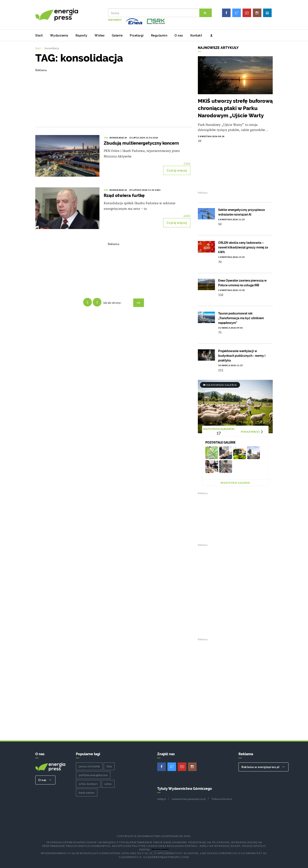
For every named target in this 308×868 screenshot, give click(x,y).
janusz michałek (89, 766)
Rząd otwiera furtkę (124, 195)
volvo (108, 783)
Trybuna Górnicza (222, 798)
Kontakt (196, 35)
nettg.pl (161, 798)
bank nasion (87, 792)
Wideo (100, 35)
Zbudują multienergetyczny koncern (141, 143)
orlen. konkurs (88, 783)
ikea (109, 766)
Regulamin (159, 35)
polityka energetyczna (93, 775)
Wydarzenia (59, 35)
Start (39, 35)
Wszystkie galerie (235, 482)
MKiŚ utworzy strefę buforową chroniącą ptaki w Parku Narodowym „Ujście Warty (235, 108)
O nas (179, 35)
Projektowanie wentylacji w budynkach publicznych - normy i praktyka (242, 355)
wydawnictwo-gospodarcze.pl (189, 798)
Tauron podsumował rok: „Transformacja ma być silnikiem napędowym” (241, 318)
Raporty (81, 35)
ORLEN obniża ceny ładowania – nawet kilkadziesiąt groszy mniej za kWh (243, 247)
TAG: (107, 137)
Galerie (117, 35)
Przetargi (137, 35)
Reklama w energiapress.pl (263, 766)
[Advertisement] (113, 94)
